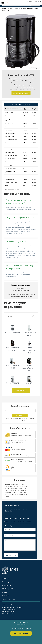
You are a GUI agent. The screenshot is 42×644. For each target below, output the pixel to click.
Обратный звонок (21, 633)
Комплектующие (8, 589)
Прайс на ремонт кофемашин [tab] (21, 105)
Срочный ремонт (8, 585)
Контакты (5, 596)
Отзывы (5, 592)
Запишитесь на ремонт (21, 285)
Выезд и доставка (8, 582)
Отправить (20, 415)
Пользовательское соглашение (21, 628)
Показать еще (21, 391)
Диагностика (6, 578)
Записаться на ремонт (21, 93)
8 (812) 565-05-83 (8, 613)
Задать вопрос (11, 555)
